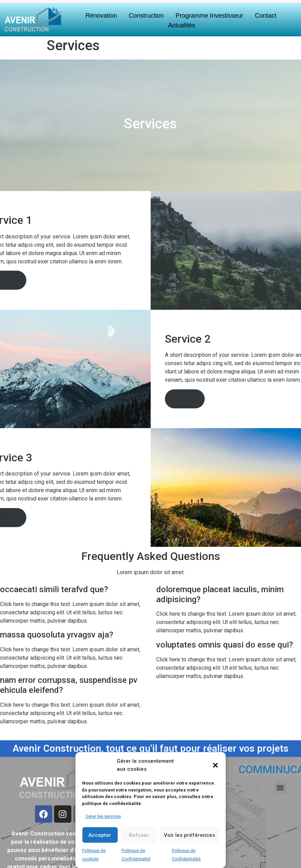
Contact (266, 16)
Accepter (100, 835)
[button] (215, 765)
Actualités (182, 25)
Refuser (139, 835)
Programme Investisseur (209, 16)
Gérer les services (103, 816)
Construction (146, 16)
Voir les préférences (189, 835)
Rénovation (101, 16)
